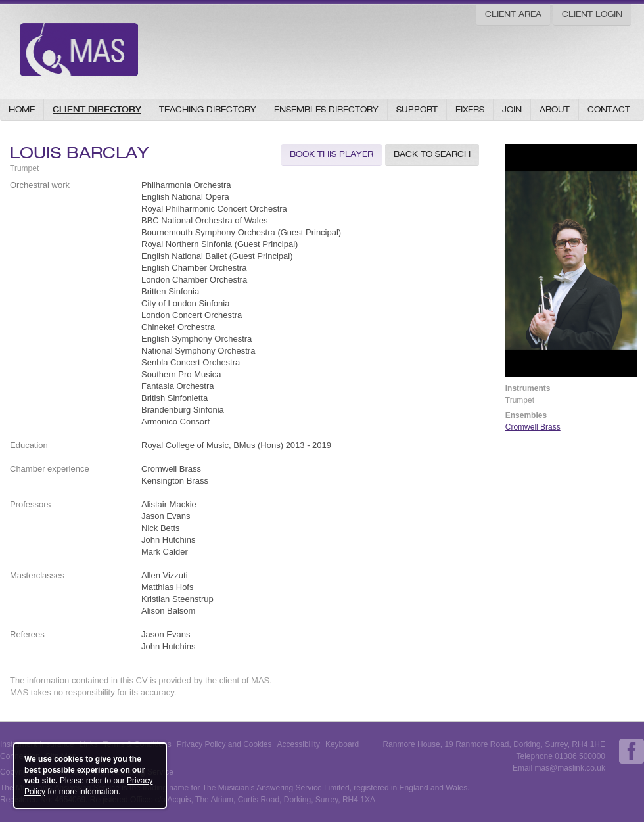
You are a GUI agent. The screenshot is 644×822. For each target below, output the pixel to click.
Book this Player (332, 154)
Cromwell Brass (533, 427)
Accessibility (299, 744)
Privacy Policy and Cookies (224, 744)
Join (512, 109)
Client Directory (97, 109)
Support (417, 109)
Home (22, 109)
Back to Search (432, 154)
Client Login (592, 14)
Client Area (513, 14)
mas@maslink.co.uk (570, 768)
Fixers (470, 109)
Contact (609, 109)
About (555, 109)
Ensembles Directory (326, 109)
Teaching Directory (208, 109)
